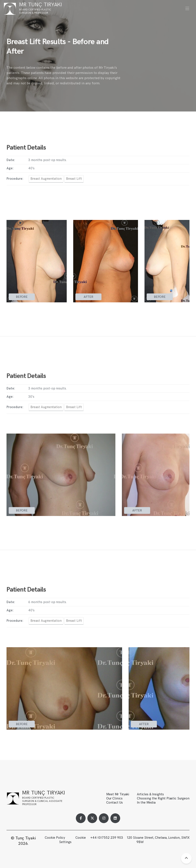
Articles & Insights (150, 794)
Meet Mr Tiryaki (118, 794)
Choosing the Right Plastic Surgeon (163, 798)
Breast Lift (74, 181)
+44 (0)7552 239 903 (107, 838)
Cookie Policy (55, 838)
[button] (187, 9)
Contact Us (115, 803)
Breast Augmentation (46, 181)
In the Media (146, 803)
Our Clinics (114, 798)
